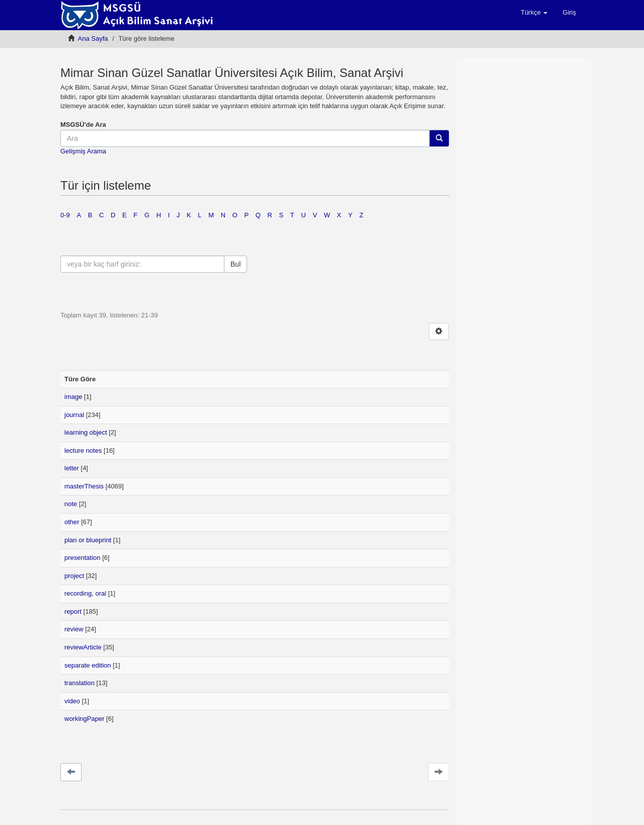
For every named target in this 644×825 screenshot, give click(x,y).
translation (79, 683)
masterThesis (84, 486)
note (71, 504)
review (74, 629)
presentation (83, 558)
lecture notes (83, 450)
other (72, 522)
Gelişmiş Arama (83, 151)
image (73, 397)
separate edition (88, 665)
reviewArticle (83, 647)
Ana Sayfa (93, 38)
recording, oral (85, 593)
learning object (86, 432)
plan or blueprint (88, 540)
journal (74, 415)
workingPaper (85, 719)
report (73, 611)
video (72, 701)
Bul (235, 264)
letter (72, 468)
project (74, 576)
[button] (534, 13)
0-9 (65, 215)
